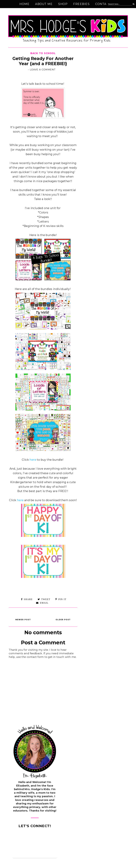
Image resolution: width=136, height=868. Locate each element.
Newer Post (23, 620)
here (33, 460)
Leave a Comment (43, 70)
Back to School (43, 53)
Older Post (63, 620)
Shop (63, 4)
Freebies (81, 4)
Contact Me (106, 4)
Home (24, 4)
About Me (44, 4)
